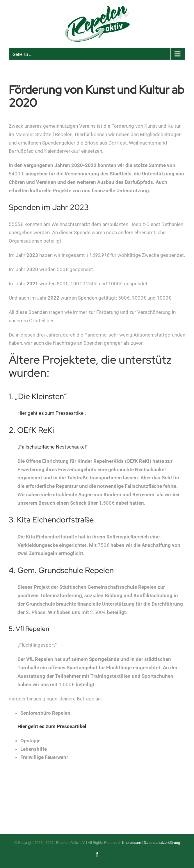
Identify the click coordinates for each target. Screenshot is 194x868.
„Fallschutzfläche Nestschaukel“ (52, 447)
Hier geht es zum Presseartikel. (52, 413)
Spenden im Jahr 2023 (49, 207)
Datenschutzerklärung (162, 843)
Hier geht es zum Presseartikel (52, 726)
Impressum (132, 843)
